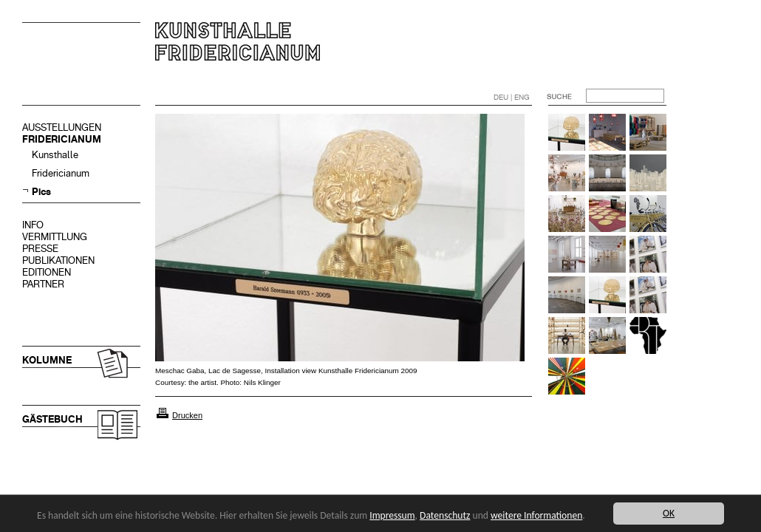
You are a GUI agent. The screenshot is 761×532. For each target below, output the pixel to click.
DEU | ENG (512, 97)
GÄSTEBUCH (52, 419)
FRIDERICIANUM (62, 139)
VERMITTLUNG (55, 237)
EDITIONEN (47, 272)
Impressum (392, 515)
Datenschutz (445, 515)
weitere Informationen (536, 515)
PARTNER (43, 284)
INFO (33, 225)
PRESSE (40, 249)
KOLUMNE (47, 360)
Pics (41, 192)
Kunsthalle (55, 155)
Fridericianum (61, 173)
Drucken (187, 415)
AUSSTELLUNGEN (62, 127)
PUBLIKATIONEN (58, 260)
